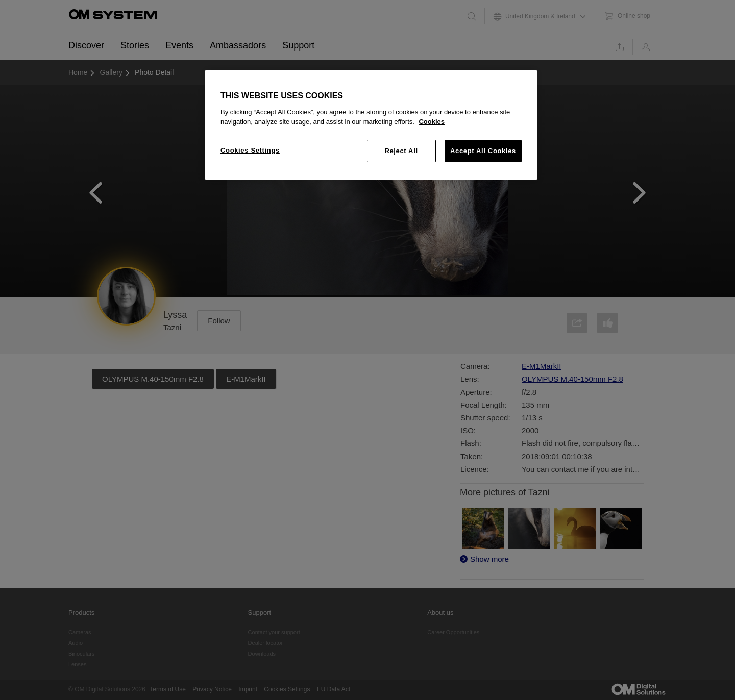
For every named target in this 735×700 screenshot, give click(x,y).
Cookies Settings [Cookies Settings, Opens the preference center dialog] (250, 150)
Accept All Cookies (483, 151)
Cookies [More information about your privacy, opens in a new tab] (432, 122)
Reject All (401, 151)
